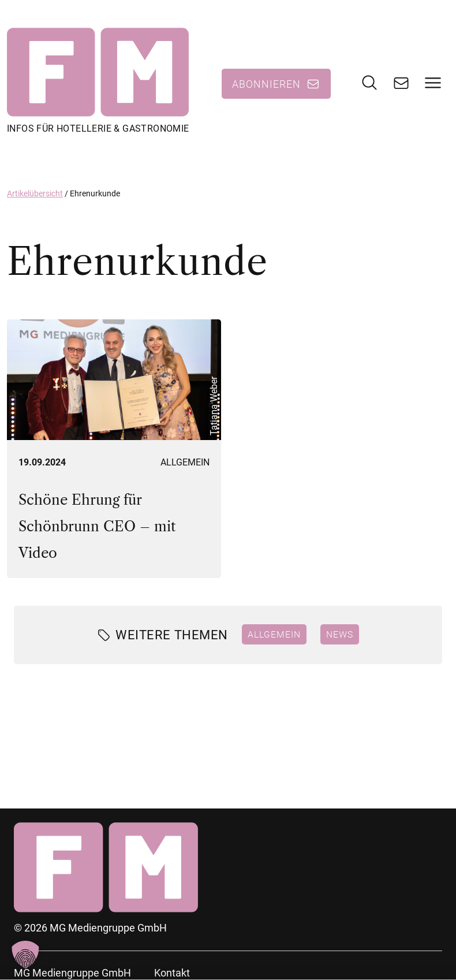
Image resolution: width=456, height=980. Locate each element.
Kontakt (172, 973)
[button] (25, 955)
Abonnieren (266, 84)
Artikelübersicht (35, 193)
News (340, 634)
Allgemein (185, 462)
